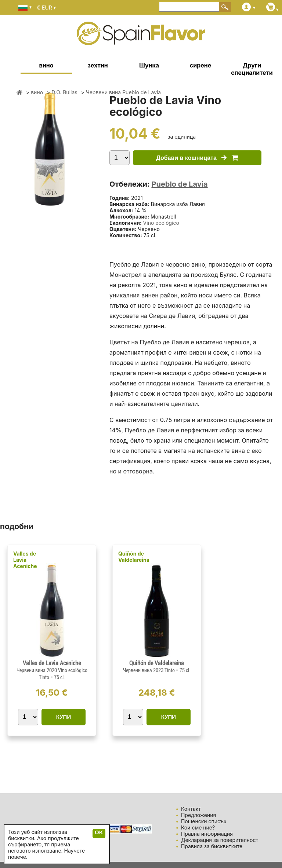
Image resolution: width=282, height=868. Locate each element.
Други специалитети (252, 69)
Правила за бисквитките (212, 846)
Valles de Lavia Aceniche (25, 560)
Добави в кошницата (197, 158)
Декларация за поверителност (220, 840)
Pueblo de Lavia (179, 184)
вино (46, 65)
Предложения (198, 815)
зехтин (97, 65)
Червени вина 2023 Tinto (149, 670)
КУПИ (64, 717)
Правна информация (207, 834)
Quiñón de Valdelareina (134, 557)
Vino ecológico (161, 223)
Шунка (149, 65)
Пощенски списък (204, 821)
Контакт (191, 809)
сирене (200, 65)
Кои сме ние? (198, 827)
